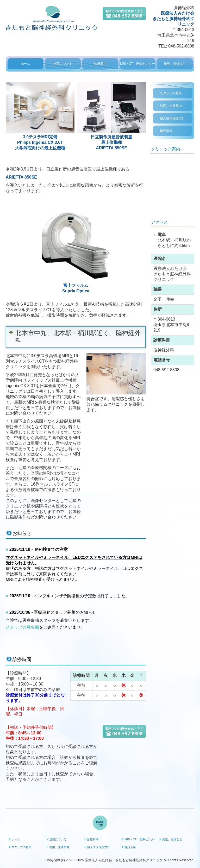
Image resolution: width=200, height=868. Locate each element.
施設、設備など (175, 64)
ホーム (26, 64)
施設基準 (166, 131)
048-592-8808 (181, 46)
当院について (63, 64)
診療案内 (100, 64)
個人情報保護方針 (172, 118)
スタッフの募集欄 (22, 627)
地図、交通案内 (171, 106)
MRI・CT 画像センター (137, 64)
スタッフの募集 (171, 93)
